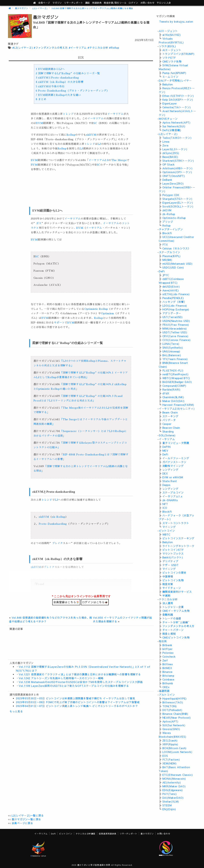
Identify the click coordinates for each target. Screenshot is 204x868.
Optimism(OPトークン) (177, 172)
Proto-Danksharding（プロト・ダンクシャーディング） (72, 91)
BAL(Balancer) (172, 355)
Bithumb (168, 683)
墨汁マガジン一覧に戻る (26, 819)
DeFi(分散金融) (172, 130)
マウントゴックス (173, 553)
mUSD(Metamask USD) (177, 264)
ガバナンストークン (174, 462)
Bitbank (167, 645)
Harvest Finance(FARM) (178, 405)
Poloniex (168, 653)
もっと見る (16, 711)
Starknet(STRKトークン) (178, 161)
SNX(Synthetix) (173, 347)
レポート (73, 3)
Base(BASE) (170, 157)
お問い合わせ (148, 3)
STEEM (167, 805)
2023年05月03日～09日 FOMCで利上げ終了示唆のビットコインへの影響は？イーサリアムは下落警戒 (78, 702)
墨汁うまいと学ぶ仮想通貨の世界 (94, 865)
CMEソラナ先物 (172, 61)
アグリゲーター (172, 313)
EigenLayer (170, 103)
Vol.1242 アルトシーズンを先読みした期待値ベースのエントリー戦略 (61, 678)
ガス (39, 223)
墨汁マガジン (22, 8)
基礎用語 (164, 691)
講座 (88, 3)
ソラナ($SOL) (167, 46)
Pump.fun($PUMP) (174, 73)
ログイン (133, 3)
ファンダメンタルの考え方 (178, 626)
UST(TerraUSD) (173, 317)
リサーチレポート (128, 834)
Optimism (108, 313)
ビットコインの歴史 (174, 573)
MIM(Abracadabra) (175, 328)
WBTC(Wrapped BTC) (176, 378)
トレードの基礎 (172, 618)
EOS (165, 756)
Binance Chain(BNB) (175, 714)
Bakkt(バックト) (173, 557)
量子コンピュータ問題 (176, 443)
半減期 (166, 595)
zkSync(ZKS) (171, 153)
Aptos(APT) (170, 721)
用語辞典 (97, 3)
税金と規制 (169, 634)
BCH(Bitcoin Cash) (175, 748)
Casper (167, 424)
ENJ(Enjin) (169, 809)
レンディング (170, 470)
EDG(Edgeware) (173, 790)
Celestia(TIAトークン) (177, 107)
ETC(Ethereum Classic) (178, 775)
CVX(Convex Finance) (177, 340)
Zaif (165, 660)
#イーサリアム (78, 48)
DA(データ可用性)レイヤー (175, 80)
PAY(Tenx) (170, 794)
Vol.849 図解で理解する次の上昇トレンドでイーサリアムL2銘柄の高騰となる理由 (92, 8)
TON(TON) (170, 706)
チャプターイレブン (171, 229)
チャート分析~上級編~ (176, 622)
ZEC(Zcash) (170, 740)
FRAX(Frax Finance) (176, 325)
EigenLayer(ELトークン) (178, 202)
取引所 (163, 641)
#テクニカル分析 (98, 48)
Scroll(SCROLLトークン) (178, 206)
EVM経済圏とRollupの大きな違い (58, 95)
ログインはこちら (95, 602)
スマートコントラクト (176, 523)
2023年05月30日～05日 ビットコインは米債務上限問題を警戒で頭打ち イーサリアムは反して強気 (76, 698)
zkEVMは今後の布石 (50, 86)
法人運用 (168, 603)
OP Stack (169, 164)
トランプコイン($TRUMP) (178, 54)
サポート (59, 323)
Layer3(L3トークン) (175, 149)
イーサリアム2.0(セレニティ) (177, 408)
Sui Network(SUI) (174, 126)
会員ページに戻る (22, 823)
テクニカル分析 (168, 599)
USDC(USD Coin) (173, 267)
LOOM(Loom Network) (177, 752)
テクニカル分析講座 (86, 834)
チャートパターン (173, 630)
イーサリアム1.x (172, 496)
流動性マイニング (173, 466)
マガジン (57, 3)
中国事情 (168, 576)
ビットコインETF (173, 550)
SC (95, 123)
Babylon (168, 84)
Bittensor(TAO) (173, 702)
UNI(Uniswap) (171, 351)
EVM (40, 123)
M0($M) (167, 260)
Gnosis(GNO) (171, 729)
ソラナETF (169, 58)
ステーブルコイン (170, 252)
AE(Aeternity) (172, 782)
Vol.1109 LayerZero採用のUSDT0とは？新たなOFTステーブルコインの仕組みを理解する (74, 686)
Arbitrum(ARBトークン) (178, 168)
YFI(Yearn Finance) (175, 359)
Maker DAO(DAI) (173, 401)
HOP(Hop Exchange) (176, 309)
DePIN (166, 447)
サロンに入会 (164, 3)
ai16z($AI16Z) (172, 35)
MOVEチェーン (168, 119)
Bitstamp (168, 676)
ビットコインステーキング (178, 538)
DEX (165, 473)
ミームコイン (170, 77)
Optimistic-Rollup (174, 218)
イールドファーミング (176, 458)
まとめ (41, 99)
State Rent (170, 481)
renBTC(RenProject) (175, 374)
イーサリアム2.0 (99, 160)
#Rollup (114, 48)
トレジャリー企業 (173, 607)
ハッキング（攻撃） (174, 302)
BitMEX (167, 668)
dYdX (166, 393)
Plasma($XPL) (172, 256)
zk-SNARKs (170, 500)
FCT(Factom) (171, 759)
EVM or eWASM (173, 477)
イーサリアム (115, 114)
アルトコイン (167, 695)
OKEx (166, 687)
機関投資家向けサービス (177, 592)
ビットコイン (167, 531)
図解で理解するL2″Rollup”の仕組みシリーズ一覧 (68, 73)
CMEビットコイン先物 (176, 637)
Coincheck (169, 656)
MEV (165, 450)
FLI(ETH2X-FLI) (173, 370)
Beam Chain (170, 412)
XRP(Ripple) (170, 744)
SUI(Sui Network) (174, 725)
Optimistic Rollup (96, 309)
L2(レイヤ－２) (40, 8)
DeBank (167, 180)
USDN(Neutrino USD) (176, 321)
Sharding (168, 431)
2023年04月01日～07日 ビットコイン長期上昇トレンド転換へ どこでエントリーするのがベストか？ (77, 706)
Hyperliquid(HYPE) (175, 698)
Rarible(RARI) (171, 389)
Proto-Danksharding (53, 524)
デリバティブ (170, 561)
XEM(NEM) (169, 763)
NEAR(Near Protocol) (177, 717)
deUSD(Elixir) (171, 286)
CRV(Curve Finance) (175, 336)
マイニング (169, 527)
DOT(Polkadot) (172, 710)
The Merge (119, 160)
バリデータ (169, 420)
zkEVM (91, 135)
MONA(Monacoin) (174, 779)
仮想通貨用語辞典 (108, 834)
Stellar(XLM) (171, 801)
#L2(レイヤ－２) (23, 48)
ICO (165, 508)
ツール (115, 3)
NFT (165, 504)
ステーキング (170, 416)
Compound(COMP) (174, 386)
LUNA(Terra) (171, 344)
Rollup (71, 135)
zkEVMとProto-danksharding (57, 78)
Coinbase (168, 679)
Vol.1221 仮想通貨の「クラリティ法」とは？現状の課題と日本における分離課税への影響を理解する (80, 674)
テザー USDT (171, 565)
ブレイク (57, 543)
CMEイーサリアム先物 (176, 611)
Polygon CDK (171, 195)
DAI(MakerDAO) (173, 798)
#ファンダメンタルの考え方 (51, 48)
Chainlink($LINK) (173, 397)
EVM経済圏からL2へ (50, 69)
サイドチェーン (172, 588)
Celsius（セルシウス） (177, 248)
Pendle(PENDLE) (173, 298)
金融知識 (168, 614)
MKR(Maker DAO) (174, 786)
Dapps (166, 485)
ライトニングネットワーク (178, 546)
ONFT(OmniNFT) (174, 176)
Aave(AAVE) (171, 290)
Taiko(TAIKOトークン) (177, 138)
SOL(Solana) (167, 435)
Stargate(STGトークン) (177, 199)
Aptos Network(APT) (176, 122)
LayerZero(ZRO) (173, 183)
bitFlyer (168, 649)
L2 (99, 144)
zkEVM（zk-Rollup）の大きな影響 (60, 82)
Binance (168, 672)
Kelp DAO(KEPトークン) (178, 99)
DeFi (162, 271)
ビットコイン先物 (173, 580)
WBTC (166, 534)
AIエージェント (168, 31)
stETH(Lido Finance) (176, 294)
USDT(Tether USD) (175, 332)
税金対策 (168, 584)
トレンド (68, 114)
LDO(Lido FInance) (175, 305)
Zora (165, 145)
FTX (165, 244)
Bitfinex (168, 664)
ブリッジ (168, 222)
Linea (166, 141)
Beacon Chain (171, 428)
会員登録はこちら (66, 602)
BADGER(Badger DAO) (177, 382)
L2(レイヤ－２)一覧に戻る (28, 815)
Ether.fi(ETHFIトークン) (178, 96)
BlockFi (167, 233)
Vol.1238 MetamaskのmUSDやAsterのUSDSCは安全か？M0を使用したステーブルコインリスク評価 (81, 682)
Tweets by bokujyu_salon (176, 21)
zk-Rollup (59, 517)
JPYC (166, 275)
